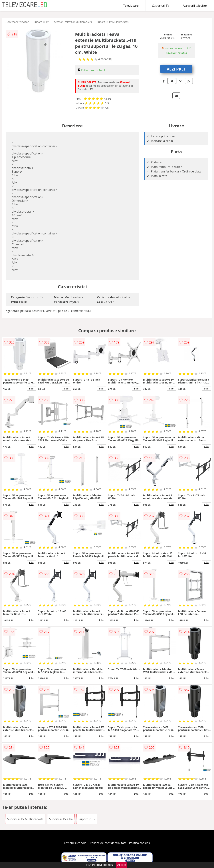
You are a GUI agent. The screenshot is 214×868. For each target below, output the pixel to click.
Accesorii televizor (195, 6)
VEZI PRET (176, 69)
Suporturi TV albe (61, 819)
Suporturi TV (161, 6)
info (31, 389)
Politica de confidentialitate (108, 843)
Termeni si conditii (75, 843)
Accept (122, 865)
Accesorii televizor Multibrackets (73, 22)
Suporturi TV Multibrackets (113, 22)
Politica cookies (140, 843)
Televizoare (131, 6)
